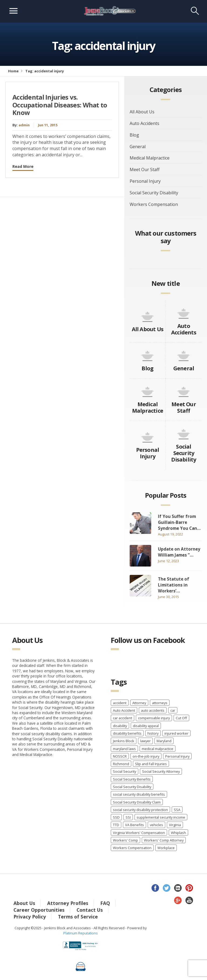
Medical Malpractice (150, 158)
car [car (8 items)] (173, 710)
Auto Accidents (144, 123)
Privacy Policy (30, 917)
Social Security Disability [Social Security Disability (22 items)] (132, 787)
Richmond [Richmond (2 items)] (121, 764)
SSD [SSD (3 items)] (116, 817)
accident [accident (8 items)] (120, 703)
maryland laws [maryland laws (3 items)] (124, 749)
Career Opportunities (39, 910)
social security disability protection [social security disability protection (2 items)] (140, 810)
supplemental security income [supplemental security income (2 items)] (161, 817)
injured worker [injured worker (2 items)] (176, 733)
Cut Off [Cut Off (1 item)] (181, 718)
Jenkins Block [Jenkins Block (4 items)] (124, 741)
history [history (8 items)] (153, 733)
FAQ (105, 903)
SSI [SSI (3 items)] (128, 817)
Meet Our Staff (145, 169)
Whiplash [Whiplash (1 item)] (178, 833)
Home (13, 71)
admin (24, 125)
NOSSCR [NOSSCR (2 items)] (120, 756)
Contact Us (90, 910)
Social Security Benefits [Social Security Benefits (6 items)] (132, 779)
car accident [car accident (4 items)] (123, 718)
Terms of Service (78, 917)
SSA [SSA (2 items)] (177, 810)
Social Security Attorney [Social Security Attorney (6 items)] (161, 771)
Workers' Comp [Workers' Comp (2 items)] (125, 840)
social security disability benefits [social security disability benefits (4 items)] (139, 794)
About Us (24, 903)
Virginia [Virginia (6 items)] (175, 825)
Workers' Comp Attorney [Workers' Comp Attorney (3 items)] (164, 840)
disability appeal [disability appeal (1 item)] (146, 726)
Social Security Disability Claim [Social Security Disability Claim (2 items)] (137, 802)
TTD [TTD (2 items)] (116, 825)
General (138, 147)
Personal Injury (145, 181)
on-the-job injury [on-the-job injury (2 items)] (146, 756)
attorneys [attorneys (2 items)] (160, 703)
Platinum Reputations (81, 933)
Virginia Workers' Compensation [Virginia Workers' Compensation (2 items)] (139, 833)
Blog (134, 135)
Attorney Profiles (68, 903)
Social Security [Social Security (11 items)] (125, 771)
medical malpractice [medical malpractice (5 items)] (158, 749)
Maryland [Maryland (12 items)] (164, 741)
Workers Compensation (154, 204)
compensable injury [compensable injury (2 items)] (154, 718)
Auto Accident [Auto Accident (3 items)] (124, 710)
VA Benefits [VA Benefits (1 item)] (134, 825)
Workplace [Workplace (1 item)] (166, 848)
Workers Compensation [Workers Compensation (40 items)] (132, 848)
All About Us (142, 112)
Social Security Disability (154, 193)
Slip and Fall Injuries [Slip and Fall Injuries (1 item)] (151, 764)
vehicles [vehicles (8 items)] (156, 825)
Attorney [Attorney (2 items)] (139, 703)
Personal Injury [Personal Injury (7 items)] (177, 756)
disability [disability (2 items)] (120, 726)
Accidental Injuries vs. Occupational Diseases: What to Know (60, 105)
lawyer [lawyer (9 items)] (145, 741)
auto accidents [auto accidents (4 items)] (153, 710)
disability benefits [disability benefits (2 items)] (127, 733)
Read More (23, 166)
